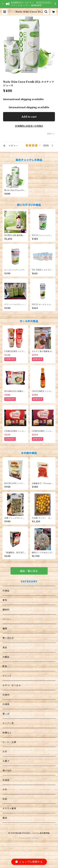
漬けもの (7, 771)
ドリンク (7, 676)
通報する (51, 134)
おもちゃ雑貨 (9, 808)
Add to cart (29, 117)
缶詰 (5, 799)
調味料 (6, 610)
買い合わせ (8, 638)
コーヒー (7, 619)
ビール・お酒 (9, 742)
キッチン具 (8, 723)
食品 (5, 648)
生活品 (6, 780)
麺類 (5, 629)
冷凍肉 (6, 695)
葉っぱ (6, 714)
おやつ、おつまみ (12, 685)
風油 (5, 818)
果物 (5, 600)
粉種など (7, 733)
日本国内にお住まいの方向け (29, 126)
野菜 (5, 666)
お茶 (5, 752)
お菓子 (6, 761)
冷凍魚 (6, 704)
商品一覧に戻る (29, 571)
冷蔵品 (6, 657)
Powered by (29, 838)
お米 (5, 789)
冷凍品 (6, 591)
